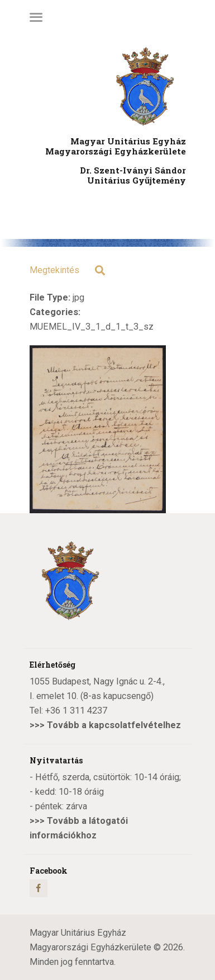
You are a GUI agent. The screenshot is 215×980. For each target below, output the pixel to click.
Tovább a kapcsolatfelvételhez (114, 725)
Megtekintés (54, 270)
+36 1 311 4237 (76, 711)
